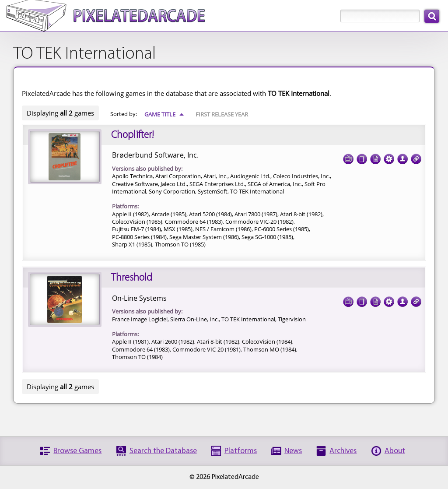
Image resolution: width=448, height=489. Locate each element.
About (395, 451)
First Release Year (222, 114)
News (293, 451)
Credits (402, 156)
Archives (343, 451)
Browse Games (77, 451)
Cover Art (362, 156)
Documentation (375, 156)
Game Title (164, 114)
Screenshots (348, 156)
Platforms (241, 451)
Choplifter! (132, 135)
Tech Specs (389, 156)
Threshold (132, 278)
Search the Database (163, 451)
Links (416, 156)
